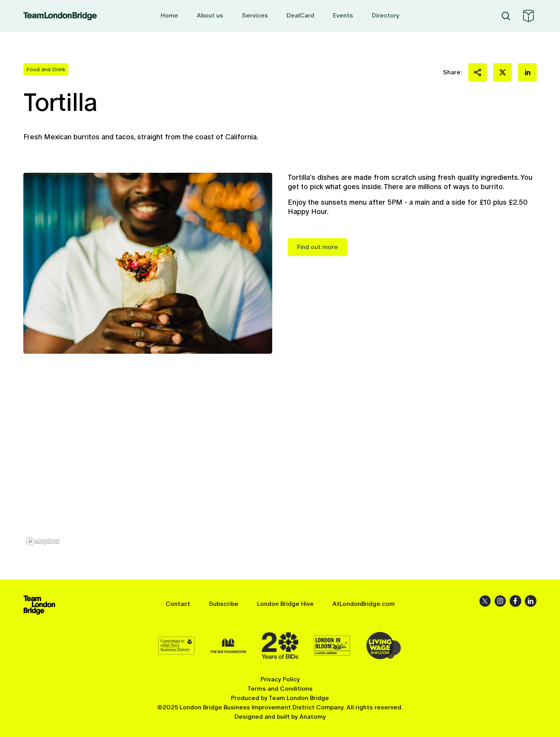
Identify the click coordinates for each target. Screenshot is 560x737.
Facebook (515, 601)
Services (255, 15)
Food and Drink (46, 69)
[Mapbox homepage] (43, 541)
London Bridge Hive (285, 604)
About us (210, 15)
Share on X (502, 72)
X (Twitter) (485, 601)
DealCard (300, 15)
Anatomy (313, 717)
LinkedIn (531, 601)
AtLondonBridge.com (364, 604)
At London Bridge (528, 16)
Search (506, 16)
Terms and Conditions (280, 689)
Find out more (318, 247)
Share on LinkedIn (527, 72)
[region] (280, 467)
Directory (386, 15)
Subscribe (224, 604)
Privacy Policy (280, 679)
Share (478, 72)
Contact (178, 604)
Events (343, 15)
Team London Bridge (60, 16)
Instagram (500, 601)
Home (169, 15)
